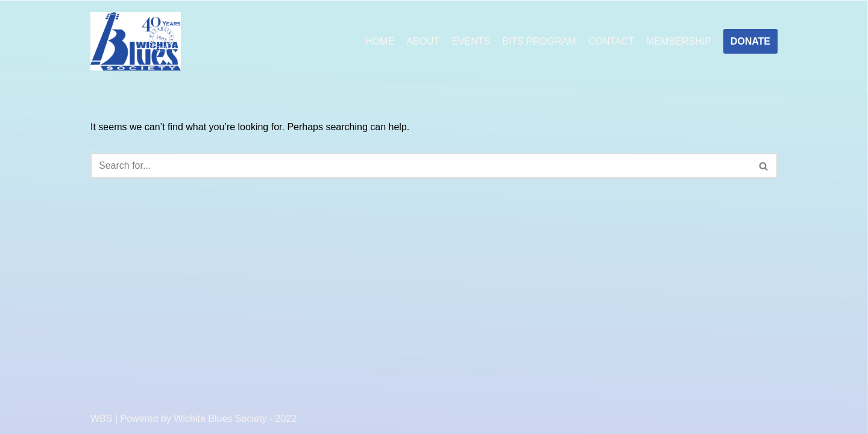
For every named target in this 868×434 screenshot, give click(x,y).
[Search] (420, 166)
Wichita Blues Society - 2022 (235, 419)
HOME (380, 41)
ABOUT (423, 41)
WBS (101, 419)
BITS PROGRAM (539, 41)
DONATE (750, 41)
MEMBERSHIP (679, 41)
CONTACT (611, 41)
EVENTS (471, 41)
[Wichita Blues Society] (136, 42)
